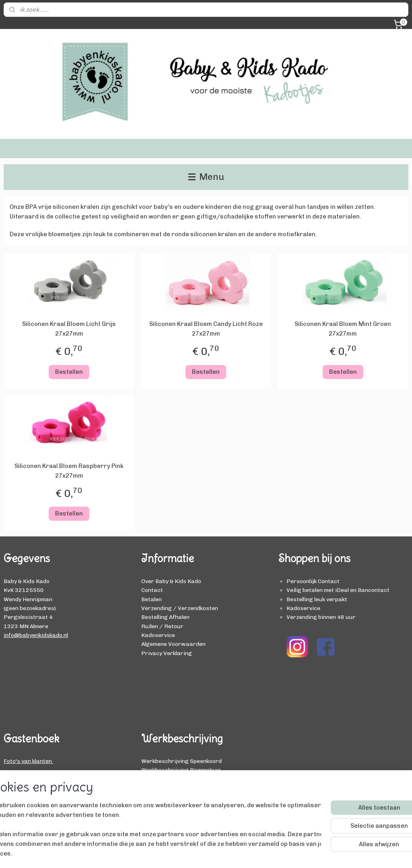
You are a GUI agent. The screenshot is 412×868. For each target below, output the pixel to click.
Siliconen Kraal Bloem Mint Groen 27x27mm (343, 329)
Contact (152, 590)
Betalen (151, 599)
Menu (206, 177)
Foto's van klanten (28, 761)
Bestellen (69, 371)
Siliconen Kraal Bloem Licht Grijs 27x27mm (69, 329)
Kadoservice (158, 635)
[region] (153, 834)
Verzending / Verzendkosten (180, 608)
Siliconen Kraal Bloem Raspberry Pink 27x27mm (69, 470)
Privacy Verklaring (167, 653)
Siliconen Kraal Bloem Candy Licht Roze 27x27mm (206, 329)
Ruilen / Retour (162, 626)
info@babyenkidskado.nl (36, 635)
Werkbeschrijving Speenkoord (181, 761)
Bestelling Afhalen (165, 617)
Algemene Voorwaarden (173, 644)
